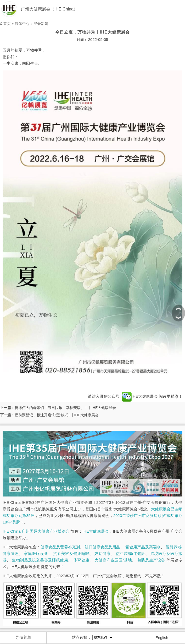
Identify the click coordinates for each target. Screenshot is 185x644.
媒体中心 (22, 24)
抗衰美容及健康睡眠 (71, 553)
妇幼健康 (102, 553)
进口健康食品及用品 (102, 547)
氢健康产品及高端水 (143, 547)
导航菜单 (23, 637)
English (162, 638)
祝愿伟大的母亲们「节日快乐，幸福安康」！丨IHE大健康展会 (65, 408)
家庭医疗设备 (36, 553)
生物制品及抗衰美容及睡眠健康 (40, 560)
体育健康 (81, 560)
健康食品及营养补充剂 (60, 547)
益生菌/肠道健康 (131, 553)
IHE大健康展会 (140, 396)
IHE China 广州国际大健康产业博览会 (36, 531)
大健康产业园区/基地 (113, 560)
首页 (7, 24)
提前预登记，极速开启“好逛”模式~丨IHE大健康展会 (57, 415)
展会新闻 (41, 24)
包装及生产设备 (151, 560)
